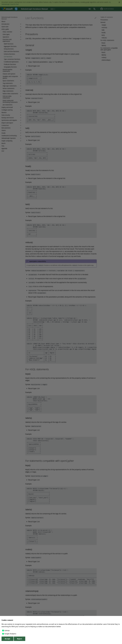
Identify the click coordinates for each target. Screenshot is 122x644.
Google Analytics (10, 634)
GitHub (7, 631)
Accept (7, 639)
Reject (20, 639)
